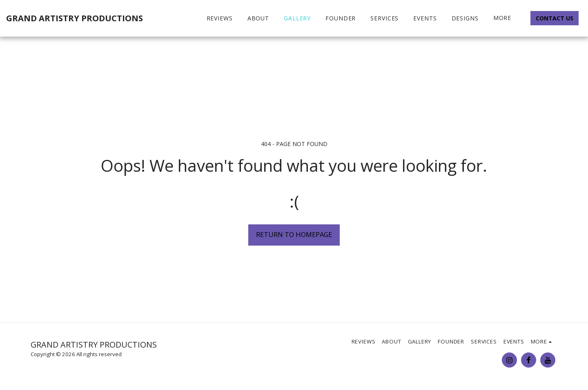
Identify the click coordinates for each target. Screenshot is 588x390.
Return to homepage (294, 234)
